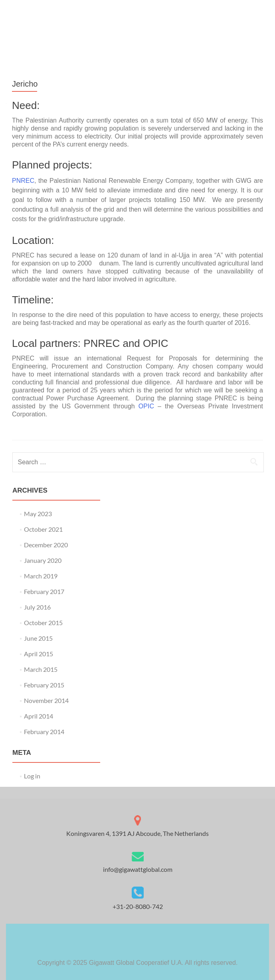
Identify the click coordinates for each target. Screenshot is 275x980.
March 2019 (41, 576)
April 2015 (39, 654)
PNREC (23, 181)
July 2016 (37, 607)
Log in (32, 776)
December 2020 (46, 545)
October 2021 (43, 529)
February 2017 (44, 591)
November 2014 (46, 700)
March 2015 (41, 669)
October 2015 (43, 623)
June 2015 (38, 638)
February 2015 (44, 685)
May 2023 (38, 514)
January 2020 (43, 560)
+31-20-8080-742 (138, 906)
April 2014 (39, 716)
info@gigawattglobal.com (138, 869)
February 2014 (44, 732)
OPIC (148, 406)
